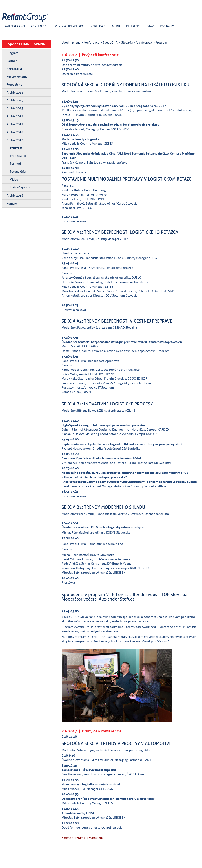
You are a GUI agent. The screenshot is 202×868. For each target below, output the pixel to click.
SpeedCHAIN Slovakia (26, 44)
